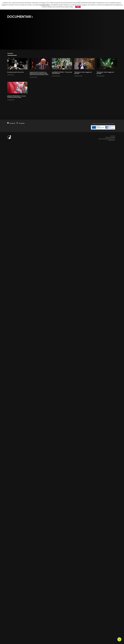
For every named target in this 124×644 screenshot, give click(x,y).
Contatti (113, 136)
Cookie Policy (45, 5)
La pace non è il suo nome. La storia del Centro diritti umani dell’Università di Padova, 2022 (39, 73)
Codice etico (112, 140)
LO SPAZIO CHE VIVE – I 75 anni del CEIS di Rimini (62, 73)
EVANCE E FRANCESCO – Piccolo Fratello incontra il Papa (17, 97)
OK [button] (78, 7)
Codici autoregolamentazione (107, 139)
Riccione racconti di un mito (15, 72)
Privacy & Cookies (110, 137)
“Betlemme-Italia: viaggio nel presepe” (83, 73)
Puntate (10, 53)
